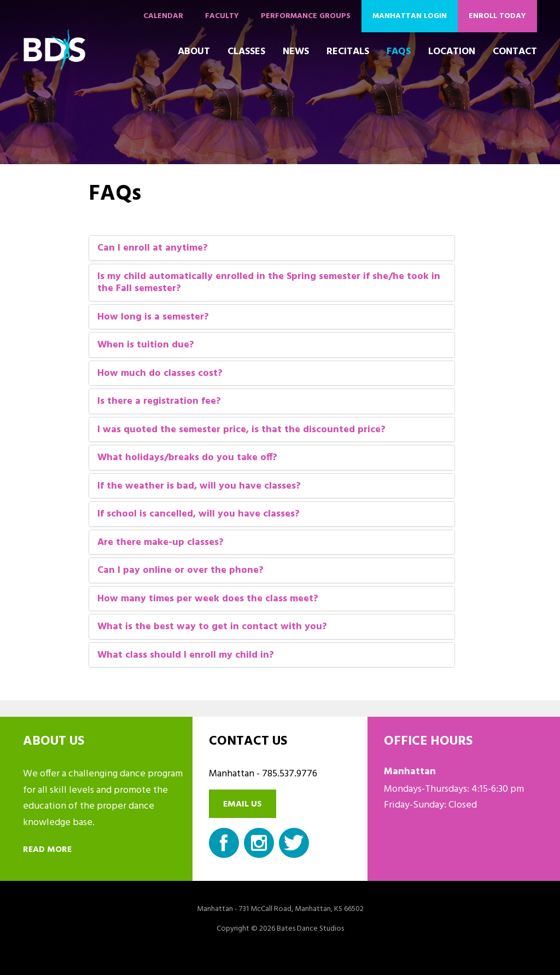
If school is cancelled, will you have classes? (199, 515)
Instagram (259, 843)
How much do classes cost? (160, 374)
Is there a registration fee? (159, 402)
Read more (47, 850)
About (194, 52)
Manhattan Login (410, 16)
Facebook (224, 843)
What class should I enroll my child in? (186, 656)
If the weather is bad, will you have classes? (199, 487)
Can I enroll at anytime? (153, 249)
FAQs (399, 52)
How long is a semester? (153, 318)
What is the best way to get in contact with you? (212, 627)
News (296, 52)
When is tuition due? (146, 346)
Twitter (294, 843)
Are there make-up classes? (161, 543)
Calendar (163, 16)
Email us (243, 804)
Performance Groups (306, 16)
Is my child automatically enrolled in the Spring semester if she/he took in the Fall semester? (269, 283)
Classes (246, 52)
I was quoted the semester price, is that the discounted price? (241, 430)
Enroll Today (497, 16)
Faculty (222, 16)
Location (452, 52)
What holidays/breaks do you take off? (187, 458)
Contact (515, 52)
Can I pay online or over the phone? (180, 571)
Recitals (348, 52)
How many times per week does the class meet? (208, 599)
